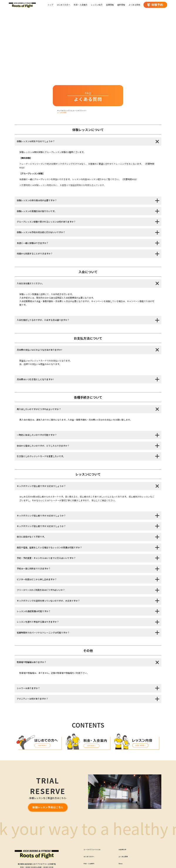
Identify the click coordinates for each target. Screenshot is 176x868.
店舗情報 (110, 5)
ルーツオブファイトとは (93, 851)
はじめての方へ (63, 5)
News (121, 865)
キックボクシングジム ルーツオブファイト (74, 111)
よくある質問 (134, 5)
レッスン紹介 (97, 5)
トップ (50, 5)
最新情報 (121, 5)
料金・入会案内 (81, 5)
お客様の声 (123, 851)
